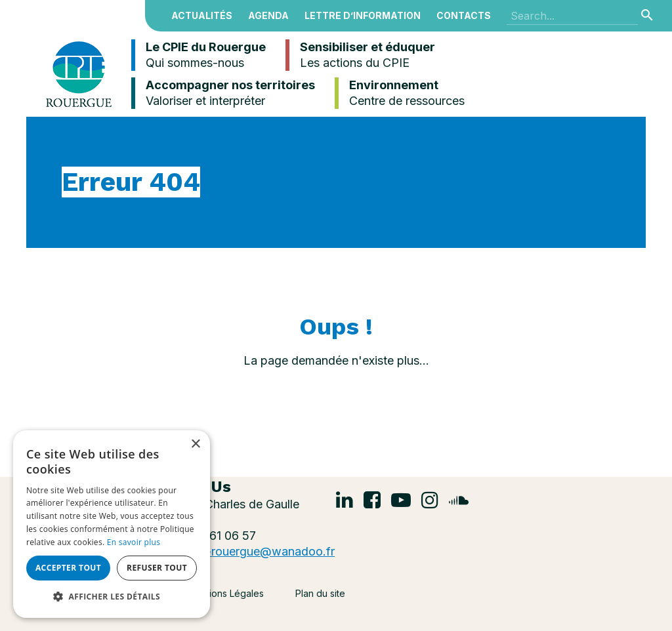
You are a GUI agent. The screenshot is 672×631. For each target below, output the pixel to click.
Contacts (464, 15)
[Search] (572, 16)
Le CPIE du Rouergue (199, 55)
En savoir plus (134, 542)
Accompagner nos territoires (223, 93)
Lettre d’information (363, 15)
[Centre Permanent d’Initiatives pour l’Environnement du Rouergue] (79, 73)
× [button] (195, 444)
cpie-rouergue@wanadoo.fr (259, 551)
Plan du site (320, 593)
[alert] (112, 524)
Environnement (400, 93)
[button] (112, 597)
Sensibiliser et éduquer (360, 55)
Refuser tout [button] (157, 568)
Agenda (268, 15)
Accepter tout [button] (68, 568)
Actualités (202, 15)
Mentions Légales (226, 593)
